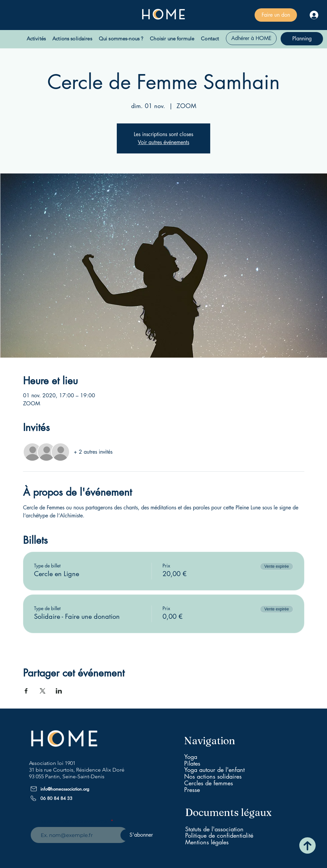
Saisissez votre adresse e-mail (75, 821)
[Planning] (302, 39)
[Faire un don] (276, 15)
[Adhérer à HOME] (251, 38)
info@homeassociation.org (65, 789)
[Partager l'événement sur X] (43, 691)
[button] (36, 39)
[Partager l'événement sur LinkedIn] (59, 691)
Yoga (191, 757)
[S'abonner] (141, 835)
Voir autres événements (163, 142)
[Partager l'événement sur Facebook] (26, 691)
